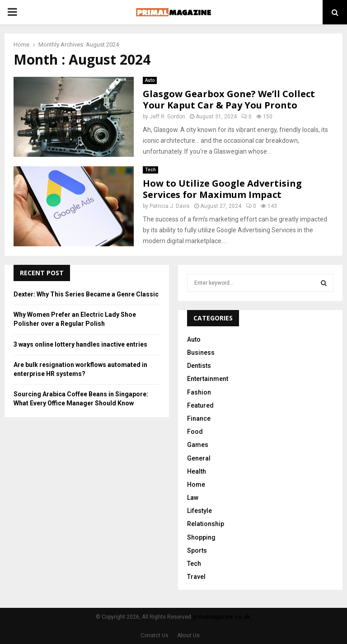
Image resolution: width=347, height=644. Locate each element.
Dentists (199, 366)
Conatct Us (155, 635)
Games (198, 445)
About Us (188, 635)
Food (195, 432)
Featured (200, 405)
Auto (150, 80)
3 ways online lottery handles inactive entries (80, 344)
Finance (199, 418)
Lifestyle (199, 511)
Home (196, 484)
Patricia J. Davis (170, 206)
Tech (150, 170)
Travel (196, 577)
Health (197, 471)
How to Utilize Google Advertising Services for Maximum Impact (222, 189)
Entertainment (208, 379)
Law (193, 498)
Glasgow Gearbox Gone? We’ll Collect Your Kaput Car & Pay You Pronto (229, 99)
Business (201, 353)
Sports (197, 550)
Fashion (199, 392)
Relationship (206, 524)
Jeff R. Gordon (167, 117)
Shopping (201, 537)
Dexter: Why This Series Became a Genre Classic (86, 294)
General (199, 458)
